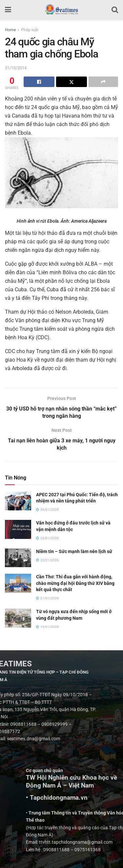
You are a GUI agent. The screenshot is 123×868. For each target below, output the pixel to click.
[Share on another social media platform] (103, 82)
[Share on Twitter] (72, 82)
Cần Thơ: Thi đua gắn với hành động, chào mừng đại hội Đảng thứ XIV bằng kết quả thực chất (75, 583)
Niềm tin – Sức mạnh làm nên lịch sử (74, 551)
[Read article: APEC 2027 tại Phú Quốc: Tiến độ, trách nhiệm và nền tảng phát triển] (18, 501)
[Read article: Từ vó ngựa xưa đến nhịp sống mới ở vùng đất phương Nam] (18, 618)
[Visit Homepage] (61, 10)
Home (10, 30)
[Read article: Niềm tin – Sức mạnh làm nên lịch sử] (18, 558)
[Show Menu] (8, 10)
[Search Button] (115, 10)
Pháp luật (30, 30)
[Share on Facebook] (39, 82)
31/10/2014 (16, 68)
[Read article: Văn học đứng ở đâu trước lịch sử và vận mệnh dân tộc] (18, 530)
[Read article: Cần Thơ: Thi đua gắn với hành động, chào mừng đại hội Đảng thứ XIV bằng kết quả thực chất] (18, 583)
